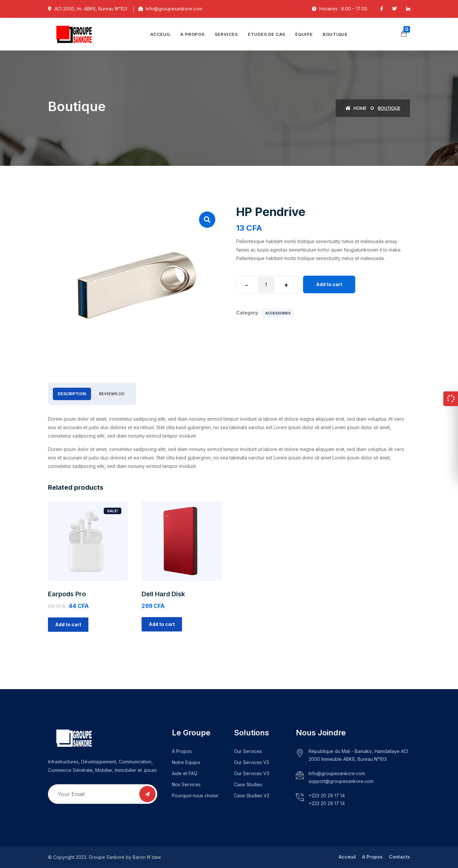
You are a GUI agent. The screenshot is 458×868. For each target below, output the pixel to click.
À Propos (182, 751)
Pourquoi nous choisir (195, 796)
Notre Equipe (186, 762)
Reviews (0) (112, 394)
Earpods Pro (67, 594)
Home (356, 108)
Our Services (248, 751)
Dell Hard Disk (163, 594)
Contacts (399, 857)
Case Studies (248, 784)
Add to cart (329, 284)
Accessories (278, 313)
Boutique (335, 34)
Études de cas (267, 34)
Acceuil (160, 34)
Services (226, 34)
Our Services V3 (252, 773)
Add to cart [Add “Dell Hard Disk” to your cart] (162, 624)
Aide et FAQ (185, 773)
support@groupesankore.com (341, 781)
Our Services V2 (252, 762)
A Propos (372, 857)
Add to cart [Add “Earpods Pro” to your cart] (68, 624)
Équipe (304, 34)
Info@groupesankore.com (337, 773)
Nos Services (186, 784)
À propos (192, 34)
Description (72, 394)
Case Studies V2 (252, 796)
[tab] (72, 394)
